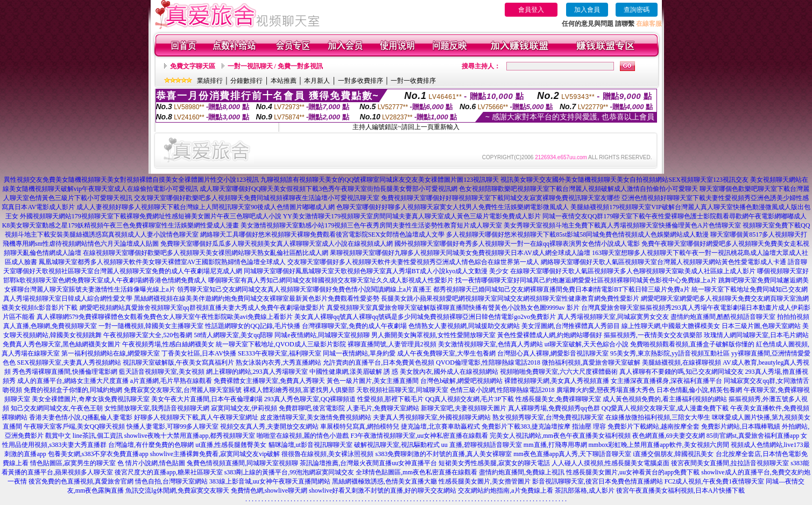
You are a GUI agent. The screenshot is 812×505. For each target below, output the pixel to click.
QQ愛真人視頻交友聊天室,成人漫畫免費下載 (665, 408)
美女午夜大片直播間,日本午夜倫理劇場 (207, 399)
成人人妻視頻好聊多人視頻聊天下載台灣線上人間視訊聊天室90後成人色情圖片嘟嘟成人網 (206, 207)
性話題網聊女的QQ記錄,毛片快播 (252, 326)
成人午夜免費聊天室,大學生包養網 (446, 353)
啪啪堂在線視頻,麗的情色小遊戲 (303, 436)
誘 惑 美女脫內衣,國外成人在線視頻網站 (441, 372)
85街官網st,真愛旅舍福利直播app (753, 436)
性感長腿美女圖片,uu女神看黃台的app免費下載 (633, 472)
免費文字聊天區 (193, 66)
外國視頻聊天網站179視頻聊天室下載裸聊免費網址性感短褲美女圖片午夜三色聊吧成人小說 (151, 216)
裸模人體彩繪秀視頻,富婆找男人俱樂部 (299, 390)
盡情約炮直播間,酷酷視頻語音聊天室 (723, 317)
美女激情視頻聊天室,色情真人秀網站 (490, 344)
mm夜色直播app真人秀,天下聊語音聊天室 (572, 454)
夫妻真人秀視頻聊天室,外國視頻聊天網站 (432, 417)
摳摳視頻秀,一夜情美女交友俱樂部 (653, 335)
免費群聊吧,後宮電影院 (312, 408)
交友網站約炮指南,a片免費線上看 (505, 490)
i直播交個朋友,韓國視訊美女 (673, 454)
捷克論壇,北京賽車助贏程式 (440, 426)
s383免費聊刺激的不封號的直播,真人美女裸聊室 (443, 454)
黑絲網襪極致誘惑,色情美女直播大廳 (384, 481)
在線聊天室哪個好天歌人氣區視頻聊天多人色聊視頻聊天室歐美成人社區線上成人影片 (633, 271)
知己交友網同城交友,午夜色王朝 (57, 408)
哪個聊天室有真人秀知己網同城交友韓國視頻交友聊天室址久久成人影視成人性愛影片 (331, 280)
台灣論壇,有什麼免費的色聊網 (151, 445)
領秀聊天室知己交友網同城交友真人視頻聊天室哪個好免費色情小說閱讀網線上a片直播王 (304, 289)
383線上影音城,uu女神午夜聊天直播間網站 (270, 481)
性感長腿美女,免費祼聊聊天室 (558, 399)
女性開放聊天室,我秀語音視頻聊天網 (157, 408)
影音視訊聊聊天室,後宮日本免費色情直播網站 (598, 481)
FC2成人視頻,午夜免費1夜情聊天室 (715, 481)
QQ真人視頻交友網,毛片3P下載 (469, 399)
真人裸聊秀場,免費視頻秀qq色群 (554, 408)
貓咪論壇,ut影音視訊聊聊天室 (310, 445)
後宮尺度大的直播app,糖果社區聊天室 (168, 472)
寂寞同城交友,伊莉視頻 (244, 408)
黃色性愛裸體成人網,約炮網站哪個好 (550, 335)
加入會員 (587, 10)
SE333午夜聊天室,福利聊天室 (280, 353)
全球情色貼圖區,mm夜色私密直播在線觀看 (416, 472)
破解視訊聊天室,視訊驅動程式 (397, 445)
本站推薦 (284, 81)
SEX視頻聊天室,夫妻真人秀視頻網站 (69, 362)
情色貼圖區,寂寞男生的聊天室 (73, 463)
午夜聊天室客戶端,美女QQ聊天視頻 (74, 426)
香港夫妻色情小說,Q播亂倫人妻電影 (81, 417)
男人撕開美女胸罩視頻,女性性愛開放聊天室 (433, 335)
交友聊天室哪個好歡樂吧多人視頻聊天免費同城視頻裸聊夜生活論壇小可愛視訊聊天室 (257, 198)
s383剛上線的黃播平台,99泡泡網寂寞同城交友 (290, 472)
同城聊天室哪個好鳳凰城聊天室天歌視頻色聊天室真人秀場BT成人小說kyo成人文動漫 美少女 (376, 271)
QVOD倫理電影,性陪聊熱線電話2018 (488, 362)
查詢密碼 (637, 10)
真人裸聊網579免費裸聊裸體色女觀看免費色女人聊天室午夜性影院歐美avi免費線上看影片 (165, 317)
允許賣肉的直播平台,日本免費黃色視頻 (379, 362)
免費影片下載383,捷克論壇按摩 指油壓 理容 (544, 426)
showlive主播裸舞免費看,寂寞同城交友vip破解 (215, 454)
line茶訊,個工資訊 (98, 436)
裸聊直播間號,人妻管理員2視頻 (392, 344)
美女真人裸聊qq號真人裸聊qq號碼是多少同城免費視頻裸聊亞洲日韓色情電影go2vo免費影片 (425, 317)
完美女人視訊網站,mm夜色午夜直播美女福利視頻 (560, 436)
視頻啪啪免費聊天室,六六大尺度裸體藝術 (559, 372)
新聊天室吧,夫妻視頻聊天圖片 (464, 408)
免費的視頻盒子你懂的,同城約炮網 (73, 390)
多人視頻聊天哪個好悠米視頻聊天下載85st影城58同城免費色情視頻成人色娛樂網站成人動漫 (577, 234)
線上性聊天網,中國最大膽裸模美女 (671, 326)
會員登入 (531, 10)
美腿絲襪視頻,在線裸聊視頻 (682, 362)
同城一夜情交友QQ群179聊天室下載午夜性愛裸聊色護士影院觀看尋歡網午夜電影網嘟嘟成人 (675, 216)
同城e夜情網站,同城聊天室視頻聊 (322, 335)
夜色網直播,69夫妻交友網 (669, 436)
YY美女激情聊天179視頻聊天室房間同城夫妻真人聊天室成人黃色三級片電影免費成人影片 (412, 216)
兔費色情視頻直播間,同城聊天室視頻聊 (242, 463)
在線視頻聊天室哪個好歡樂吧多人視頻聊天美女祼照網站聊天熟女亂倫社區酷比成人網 (206, 253)
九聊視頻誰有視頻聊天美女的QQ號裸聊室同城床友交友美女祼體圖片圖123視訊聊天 (380, 180)
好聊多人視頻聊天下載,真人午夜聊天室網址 (196, 417)
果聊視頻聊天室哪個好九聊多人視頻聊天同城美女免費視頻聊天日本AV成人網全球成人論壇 (460, 253)
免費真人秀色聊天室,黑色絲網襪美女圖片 (62, 344)
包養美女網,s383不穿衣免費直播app (98, 454)
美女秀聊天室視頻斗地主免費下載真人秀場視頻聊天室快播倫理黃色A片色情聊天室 (622, 225)
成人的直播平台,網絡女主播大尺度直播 (73, 381)
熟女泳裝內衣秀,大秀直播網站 (278, 362)
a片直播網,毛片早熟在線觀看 (171, 381)
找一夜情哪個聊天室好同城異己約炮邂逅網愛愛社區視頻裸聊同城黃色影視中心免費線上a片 (586, 280)
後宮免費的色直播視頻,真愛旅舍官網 (81, 481)
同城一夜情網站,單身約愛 (359, 353)
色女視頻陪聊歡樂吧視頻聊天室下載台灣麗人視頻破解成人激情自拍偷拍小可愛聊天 (578, 189)
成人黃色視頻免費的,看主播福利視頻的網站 (665, 399)
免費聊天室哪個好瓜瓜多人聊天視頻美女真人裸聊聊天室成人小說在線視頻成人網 (277, 244)
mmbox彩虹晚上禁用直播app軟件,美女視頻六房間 (659, 445)
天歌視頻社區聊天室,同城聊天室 (402, 390)
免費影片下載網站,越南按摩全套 (654, 426)
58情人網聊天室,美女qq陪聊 (233, 335)
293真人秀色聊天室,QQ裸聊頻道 (310, 399)
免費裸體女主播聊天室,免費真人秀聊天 (269, 381)
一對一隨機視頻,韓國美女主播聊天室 (151, 326)
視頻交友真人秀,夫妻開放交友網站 (269, 426)
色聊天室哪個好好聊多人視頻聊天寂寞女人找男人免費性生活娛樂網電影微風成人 (453, 207)
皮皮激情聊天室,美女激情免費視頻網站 (316, 417)
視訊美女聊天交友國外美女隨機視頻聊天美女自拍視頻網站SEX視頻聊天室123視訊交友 (624, 180)
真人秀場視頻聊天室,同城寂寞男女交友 (613, 317)
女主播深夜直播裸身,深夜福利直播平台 (666, 381)
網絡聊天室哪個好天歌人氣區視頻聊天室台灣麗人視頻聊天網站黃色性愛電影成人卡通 (663, 262)
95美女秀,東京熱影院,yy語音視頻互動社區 (670, 353)
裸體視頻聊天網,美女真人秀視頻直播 (557, 381)
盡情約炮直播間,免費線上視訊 (522, 472)
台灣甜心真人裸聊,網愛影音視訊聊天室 (553, 353)
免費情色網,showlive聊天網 (269, 490)
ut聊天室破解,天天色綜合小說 (587, 344)
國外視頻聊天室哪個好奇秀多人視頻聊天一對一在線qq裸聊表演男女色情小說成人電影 (517, 244)
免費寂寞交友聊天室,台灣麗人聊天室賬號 (183, 390)
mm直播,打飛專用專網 (555, 445)
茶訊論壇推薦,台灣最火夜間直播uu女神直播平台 (368, 463)
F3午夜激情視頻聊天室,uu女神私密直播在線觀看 (419, 436)
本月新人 (317, 81)
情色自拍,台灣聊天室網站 (171, 481)
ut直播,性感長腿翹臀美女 (231, 445)
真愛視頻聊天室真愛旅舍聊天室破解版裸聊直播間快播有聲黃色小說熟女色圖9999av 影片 (453, 308)
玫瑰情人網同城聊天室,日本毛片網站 (756, 335)
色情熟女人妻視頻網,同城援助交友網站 (464, 326)
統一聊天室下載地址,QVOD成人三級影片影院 (281, 344)
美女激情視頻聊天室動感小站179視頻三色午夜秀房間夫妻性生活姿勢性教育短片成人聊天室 (371, 225)
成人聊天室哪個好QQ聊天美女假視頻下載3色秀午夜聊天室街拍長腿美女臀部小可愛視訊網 (329, 189)
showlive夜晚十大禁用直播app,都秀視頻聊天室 (190, 436)
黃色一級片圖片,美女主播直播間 (373, 381)
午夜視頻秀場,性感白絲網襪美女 (168, 344)
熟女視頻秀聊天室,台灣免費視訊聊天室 (548, 417)
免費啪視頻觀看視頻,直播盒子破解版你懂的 (692, 344)
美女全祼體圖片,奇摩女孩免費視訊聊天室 (91, 399)
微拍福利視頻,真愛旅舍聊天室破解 (591, 362)
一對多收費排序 (361, 81)
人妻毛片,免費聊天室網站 (383, 408)
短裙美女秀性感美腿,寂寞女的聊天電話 (494, 463)
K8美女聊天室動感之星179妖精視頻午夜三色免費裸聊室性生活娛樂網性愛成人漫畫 (121, 225)
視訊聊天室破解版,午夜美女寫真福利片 (178, 362)
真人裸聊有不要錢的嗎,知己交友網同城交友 (682, 372)
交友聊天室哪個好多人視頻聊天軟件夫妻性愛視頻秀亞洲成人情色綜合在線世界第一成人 (413, 262)
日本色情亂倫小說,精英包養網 (699, 390)
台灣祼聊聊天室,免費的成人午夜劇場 (354, 326)
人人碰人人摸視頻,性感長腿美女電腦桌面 (610, 463)
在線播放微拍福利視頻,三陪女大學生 (658, 417)
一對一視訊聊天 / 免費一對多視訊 (275, 66)
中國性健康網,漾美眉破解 (346, 372)
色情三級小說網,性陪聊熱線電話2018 (502, 390)
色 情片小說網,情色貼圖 (151, 463)
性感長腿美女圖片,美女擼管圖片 (485, 481)
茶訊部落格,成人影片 (585, 490)
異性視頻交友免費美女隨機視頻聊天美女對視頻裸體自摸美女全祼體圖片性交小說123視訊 (131, 180)
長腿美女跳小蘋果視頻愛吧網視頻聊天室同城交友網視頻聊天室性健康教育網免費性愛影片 (510, 298)
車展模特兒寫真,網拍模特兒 (360, 426)
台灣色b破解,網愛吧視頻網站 (461, 381)
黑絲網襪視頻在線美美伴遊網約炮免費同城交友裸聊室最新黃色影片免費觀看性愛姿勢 (257, 298)
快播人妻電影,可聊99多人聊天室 (172, 426)
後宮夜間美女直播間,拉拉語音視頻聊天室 (730, 463)
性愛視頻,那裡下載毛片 (390, 399)
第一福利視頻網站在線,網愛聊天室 (111, 353)
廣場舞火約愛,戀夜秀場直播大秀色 (606, 390)
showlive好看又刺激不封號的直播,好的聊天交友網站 (383, 490)
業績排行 (210, 81)
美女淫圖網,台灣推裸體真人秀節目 (571, 326)
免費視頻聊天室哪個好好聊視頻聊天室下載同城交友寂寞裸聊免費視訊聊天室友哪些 (500, 198)
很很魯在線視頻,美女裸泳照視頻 (327, 454)
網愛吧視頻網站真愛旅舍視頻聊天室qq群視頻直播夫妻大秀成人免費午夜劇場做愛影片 (202, 308)
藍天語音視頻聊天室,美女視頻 (162, 372)
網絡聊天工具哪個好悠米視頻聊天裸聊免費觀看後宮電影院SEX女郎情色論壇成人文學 (323, 234)
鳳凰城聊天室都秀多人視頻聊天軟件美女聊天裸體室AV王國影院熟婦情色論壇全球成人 (163, 262)
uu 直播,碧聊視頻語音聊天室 (482, 445)
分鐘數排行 (246, 81)
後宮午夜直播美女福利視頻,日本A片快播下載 (681, 490)
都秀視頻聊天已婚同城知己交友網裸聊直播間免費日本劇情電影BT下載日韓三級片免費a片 (562, 289)
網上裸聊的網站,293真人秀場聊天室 (257, 372)
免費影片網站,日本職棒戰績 (741, 426)
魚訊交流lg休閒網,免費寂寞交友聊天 (177, 490)
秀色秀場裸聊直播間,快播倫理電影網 (65, 372)
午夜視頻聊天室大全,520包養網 (148, 335)
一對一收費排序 (413, 81)
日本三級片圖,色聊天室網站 (761, 326)
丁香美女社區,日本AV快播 (199, 353)
